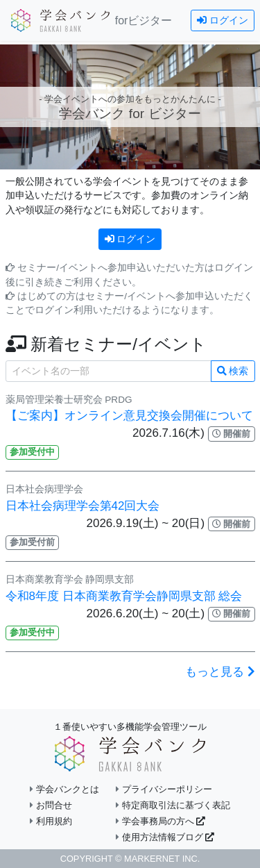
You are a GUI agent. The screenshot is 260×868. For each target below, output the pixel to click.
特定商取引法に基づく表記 (173, 805)
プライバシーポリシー (164, 789)
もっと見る (220, 672)
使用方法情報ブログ (165, 837)
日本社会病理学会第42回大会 (83, 506)
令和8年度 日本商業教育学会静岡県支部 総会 (124, 596)
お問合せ (51, 805)
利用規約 (51, 821)
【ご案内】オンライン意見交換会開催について (129, 416)
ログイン (223, 20)
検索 (233, 371)
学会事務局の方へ (161, 821)
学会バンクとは (64, 789)
